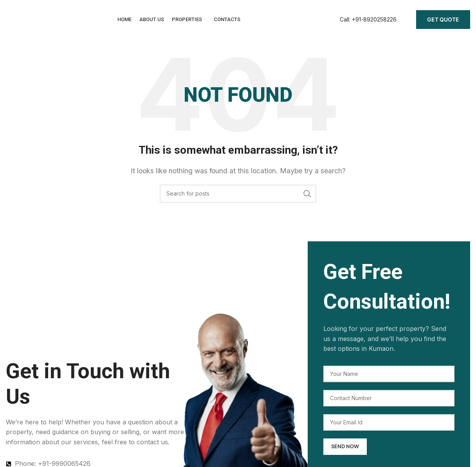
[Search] (238, 194)
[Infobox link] (368, 20)
